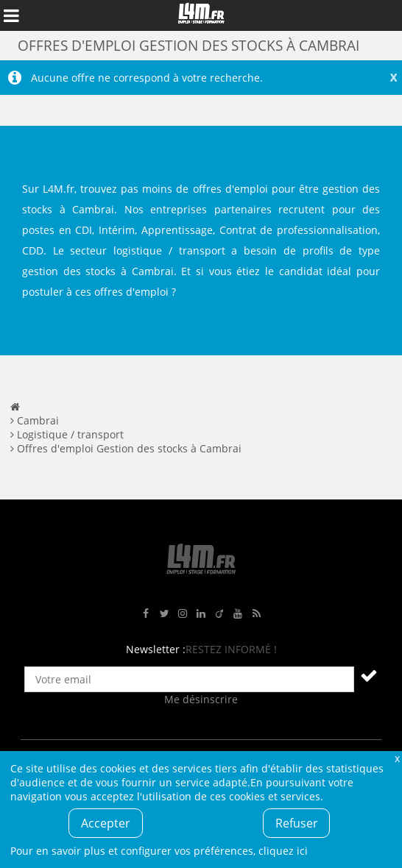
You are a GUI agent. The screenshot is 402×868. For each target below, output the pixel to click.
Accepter (106, 823)
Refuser (297, 823)
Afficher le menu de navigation (11, 15)
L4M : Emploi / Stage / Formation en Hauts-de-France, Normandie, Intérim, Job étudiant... (201, 15)
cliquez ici (283, 851)
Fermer (397, 758)
